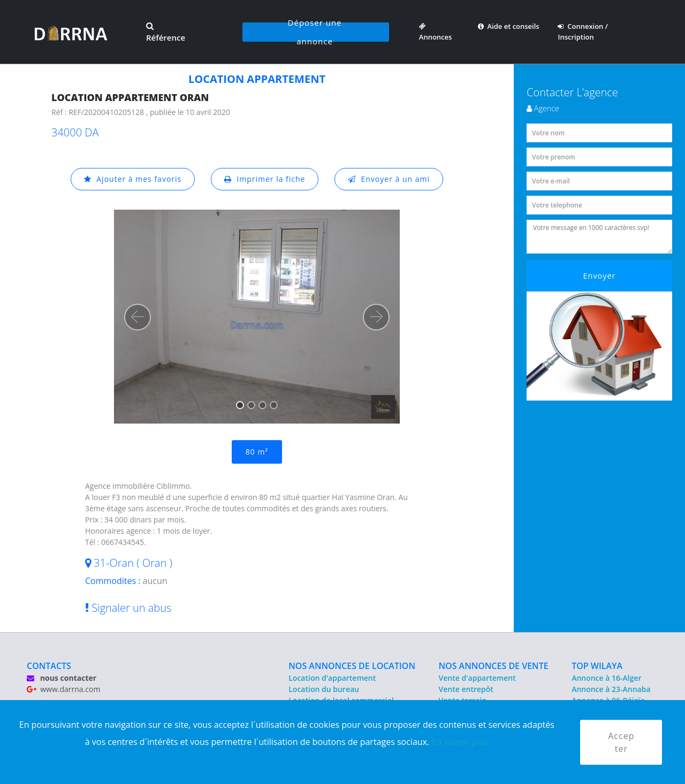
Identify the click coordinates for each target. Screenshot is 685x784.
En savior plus (460, 742)
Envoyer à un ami (389, 179)
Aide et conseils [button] (509, 26)
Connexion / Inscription (583, 32)
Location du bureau (324, 689)
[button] (138, 317)
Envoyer (600, 276)
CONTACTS (49, 666)
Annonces (436, 32)
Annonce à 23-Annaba (611, 689)
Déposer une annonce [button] (315, 32)
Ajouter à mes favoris (133, 179)
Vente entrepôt (466, 689)
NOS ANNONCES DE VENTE (494, 666)
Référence (166, 33)
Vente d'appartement (477, 678)
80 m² (257, 452)
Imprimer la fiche (265, 179)
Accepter (621, 742)
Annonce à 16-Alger (606, 678)
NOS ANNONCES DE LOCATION (352, 666)
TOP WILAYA (597, 666)
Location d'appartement (332, 678)
